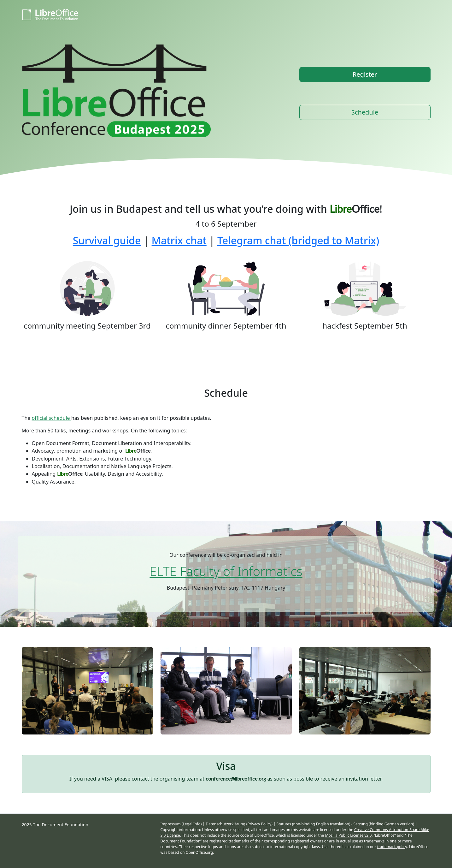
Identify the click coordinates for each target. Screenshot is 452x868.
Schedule (365, 112)
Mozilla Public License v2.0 (348, 835)
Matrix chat (179, 240)
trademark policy (392, 847)
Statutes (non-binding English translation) (314, 824)
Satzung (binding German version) (384, 824)
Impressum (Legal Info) (181, 824)
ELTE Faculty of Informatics (226, 571)
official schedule (51, 418)
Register (365, 74)
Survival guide (107, 240)
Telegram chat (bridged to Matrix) (298, 240)
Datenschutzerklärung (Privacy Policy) (239, 824)
